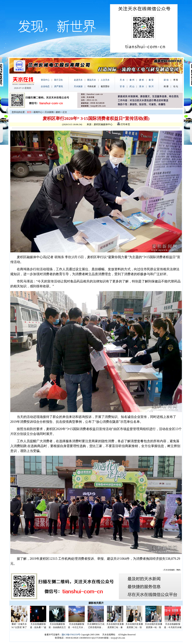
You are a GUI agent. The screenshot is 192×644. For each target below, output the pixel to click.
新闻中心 (38, 112)
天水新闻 (49, 112)
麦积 (58, 112)
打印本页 (124, 124)
